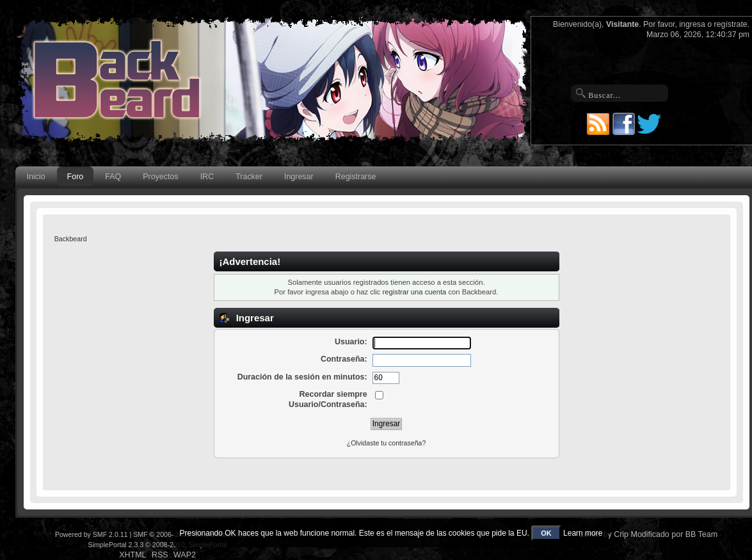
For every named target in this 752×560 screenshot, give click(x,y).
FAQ (113, 177)
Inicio (36, 177)
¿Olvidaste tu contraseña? (387, 443)
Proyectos (160, 177)
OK (546, 533)
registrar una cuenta (415, 292)
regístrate (731, 24)
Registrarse (356, 177)
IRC (207, 177)
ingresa (692, 24)
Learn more (583, 533)
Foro (76, 177)
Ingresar (299, 177)
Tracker (249, 177)
